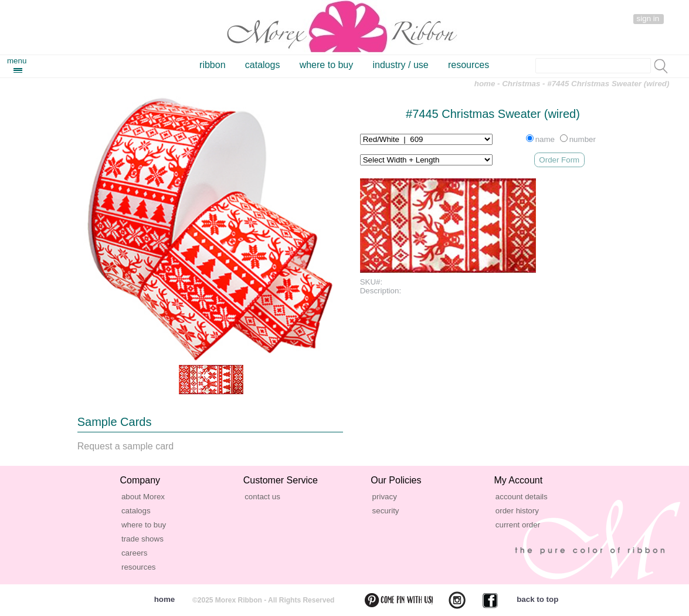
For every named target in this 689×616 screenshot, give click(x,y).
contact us (262, 497)
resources (469, 65)
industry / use (401, 65)
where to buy (327, 65)
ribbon (212, 65)
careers (134, 553)
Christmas (521, 84)
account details (522, 497)
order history (517, 511)
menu (17, 61)
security (386, 511)
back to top (537, 599)
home (485, 84)
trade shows (142, 539)
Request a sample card (126, 446)
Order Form (559, 160)
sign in (648, 18)
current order (518, 525)
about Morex (143, 497)
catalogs (263, 65)
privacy (385, 497)
